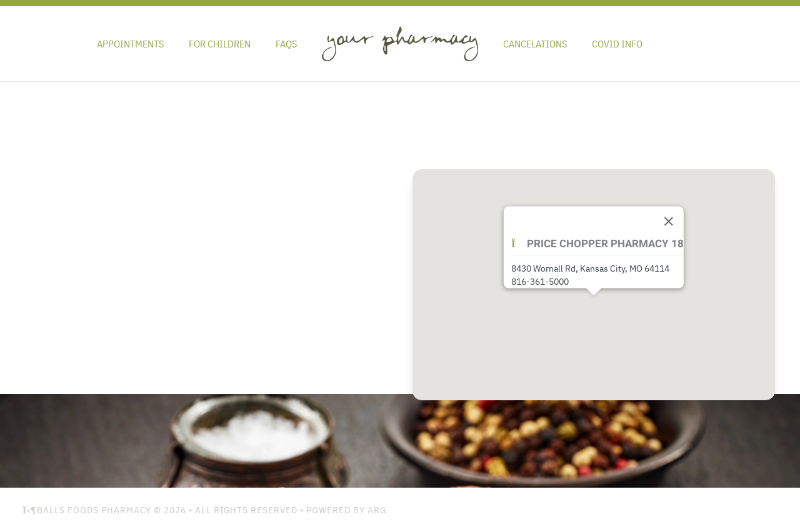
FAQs (286, 44)
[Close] (669, 222)
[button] (594, 305)
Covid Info (617, 44)
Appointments (130, 44)
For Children (220, 44)
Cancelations (535, 44)
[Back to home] (400, 44)
